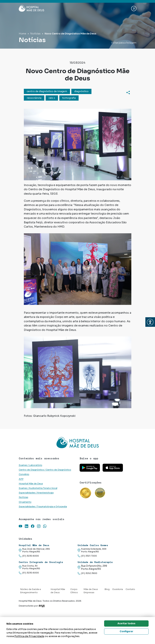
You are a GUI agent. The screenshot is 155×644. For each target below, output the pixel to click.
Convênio (24, 474)
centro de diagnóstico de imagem (47, 91)
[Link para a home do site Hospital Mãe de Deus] (78, 443)
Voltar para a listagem (124, 43)
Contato (130, 589)
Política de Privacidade (29, 636)
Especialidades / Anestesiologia (36, 493)
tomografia (69, 98)
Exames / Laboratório (31, 465)
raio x (52, 98)
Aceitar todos (126, 623)
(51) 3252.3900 (87, 573)
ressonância (34, 98)
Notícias (35, 34)
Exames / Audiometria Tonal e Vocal (38, 488)
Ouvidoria (118, 589)
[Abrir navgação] (134, 9)
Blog (107, 589)
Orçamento (25, 502)
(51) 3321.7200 (87, 556)
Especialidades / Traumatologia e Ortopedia (43, 507)
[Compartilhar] (128, 92)
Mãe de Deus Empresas (91, 591)
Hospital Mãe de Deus (31, 484)
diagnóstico (81, 91)
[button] (150, 322)
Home (22, 34)
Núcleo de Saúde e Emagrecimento (31, 591)
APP (21, 479)
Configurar (126, 631)
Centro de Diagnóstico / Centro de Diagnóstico (45, 470)
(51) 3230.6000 (29, 556)
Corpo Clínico (74, 591)
